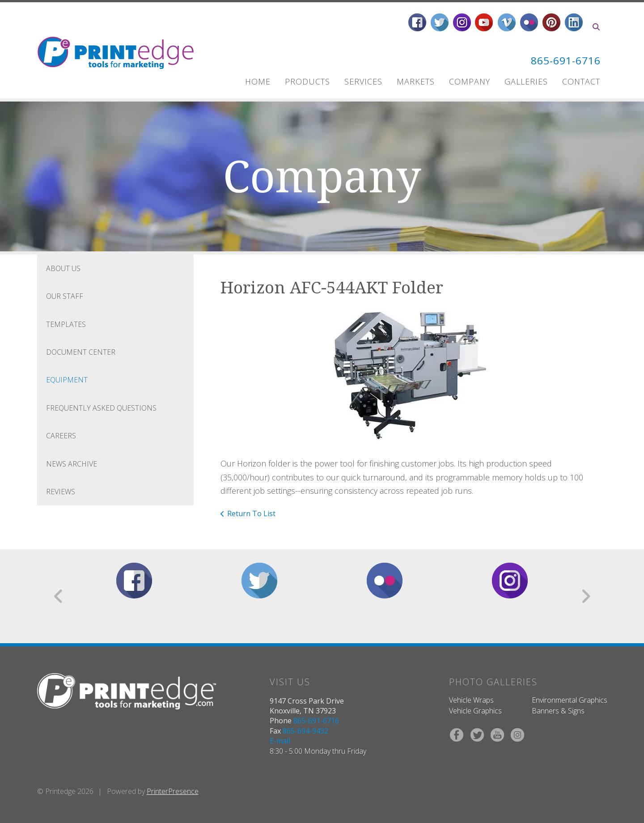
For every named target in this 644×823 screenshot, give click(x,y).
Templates (66, 324)
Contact (581, 81)
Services (363, 81)
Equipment (67, 380)
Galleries (526, 81)
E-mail (280, 741)
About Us (63, 268)
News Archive (72, 464)
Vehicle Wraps (471, 700)
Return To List (251, 513)
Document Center (81, 352)
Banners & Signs (558, 711)
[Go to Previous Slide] (59, 596)
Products (307, 81)
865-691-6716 (563, 60)
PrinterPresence (173, 791)
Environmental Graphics (570, 700)
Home (258, 81)
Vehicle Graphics (475, 711)
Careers (61, 436)
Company (470, 81)
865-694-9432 (305, 731)
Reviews (61, 492)
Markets (416, 81)
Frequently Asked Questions (101, 408)
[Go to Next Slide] (586, 596)
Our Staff (65, 296)
